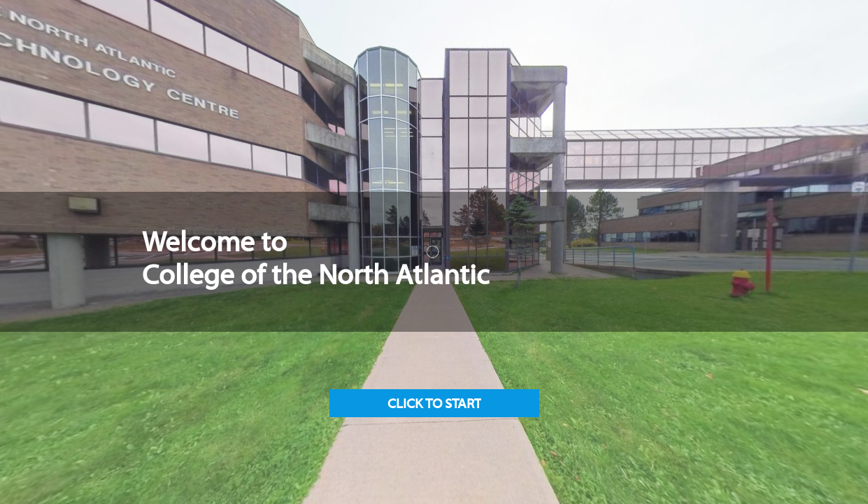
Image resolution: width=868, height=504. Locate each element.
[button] (434, 403)
